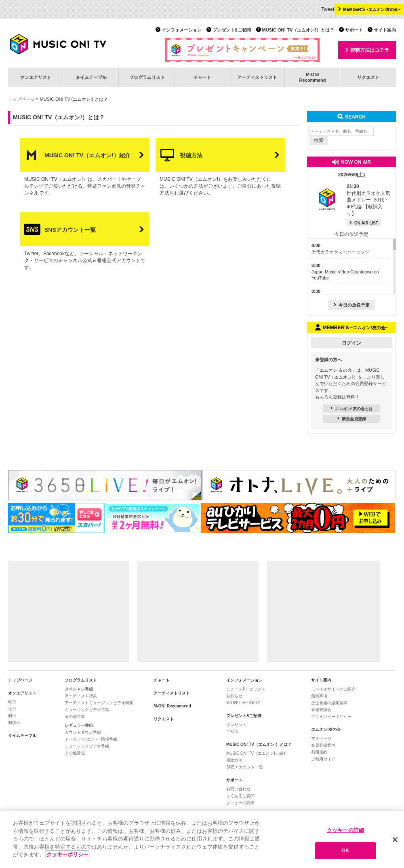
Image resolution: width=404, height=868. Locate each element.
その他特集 (75, 717)
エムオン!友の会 (326, 729)
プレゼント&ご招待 (232, 30)
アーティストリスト (257, 77)
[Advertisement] (69, 611)
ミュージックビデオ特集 (87, 710)
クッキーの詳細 (240, 803)
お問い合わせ (238, 789)
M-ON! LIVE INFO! (243, 703)
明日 (12, 716)
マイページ (321, 738)
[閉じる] (395, 840)
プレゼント (236, 725)
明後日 (14, 723)
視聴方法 (234, 760)
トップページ (21, 99)
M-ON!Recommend (312, 77)
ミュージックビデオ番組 (87, 746)
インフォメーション (182, 30)
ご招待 (232, 731)
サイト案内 (385, 30)
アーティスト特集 (81, 696)
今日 (12, 709)
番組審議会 (321, 710)
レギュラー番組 (79, 725)
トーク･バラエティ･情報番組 (91, 739)
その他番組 (75, 753)
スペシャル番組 (79, 689)
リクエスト (368, 77)
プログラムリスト (147, 77)
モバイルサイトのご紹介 (333, 689)
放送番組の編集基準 (329, 703)
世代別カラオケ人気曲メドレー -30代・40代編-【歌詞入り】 (368, 200)
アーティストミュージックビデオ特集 (99, 703)
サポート (354, 30)
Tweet (328, 9)
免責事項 (319, 696)
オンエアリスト (36, 77)
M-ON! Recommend (172, 706)
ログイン (351, 343)
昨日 (12, 702)
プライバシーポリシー (331, 717)
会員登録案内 (323, 745)
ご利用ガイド (323, 759)
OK (345, 851)
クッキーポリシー (67, 855)
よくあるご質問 (240, 796)
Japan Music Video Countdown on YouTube (345, 272)
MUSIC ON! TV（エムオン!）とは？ (298, 30)
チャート (202, 77)
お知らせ (234, 696)
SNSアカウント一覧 (245, 767)
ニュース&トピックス (246, 689)
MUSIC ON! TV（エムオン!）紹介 (257, 753)
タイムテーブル (91, 77)
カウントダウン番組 (83, 732)
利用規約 (319, 752)
